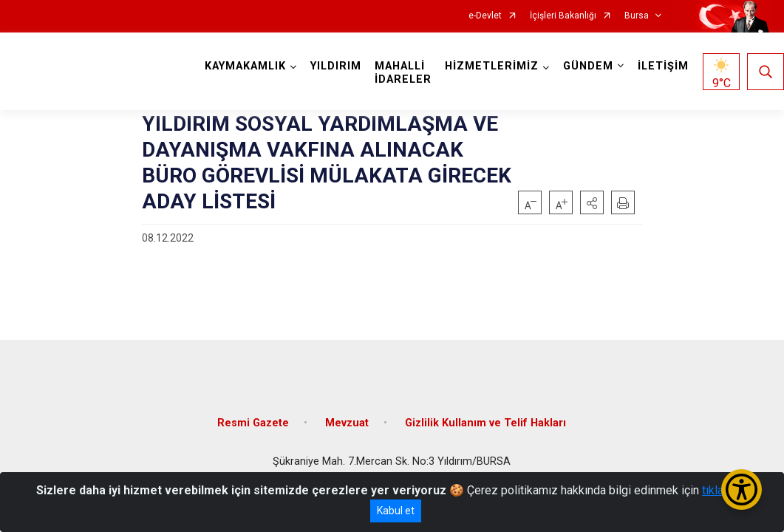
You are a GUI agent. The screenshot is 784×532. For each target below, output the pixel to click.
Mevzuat (347, 423)
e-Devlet (485, 16)
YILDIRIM (336, 66)
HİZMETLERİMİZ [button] (492, 66)
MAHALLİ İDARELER (403, 73)
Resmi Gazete (253, 423)
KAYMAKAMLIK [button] (245, 66)
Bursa (637, 16)
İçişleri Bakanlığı (563, 16)
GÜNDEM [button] (588, 66)
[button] (592, 202)
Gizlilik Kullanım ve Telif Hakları (485, 423)
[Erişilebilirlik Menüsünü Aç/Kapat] (742, 490)
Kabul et (396, 511)
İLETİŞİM (663, 66)
